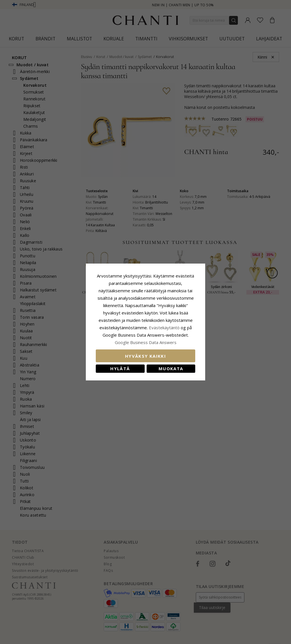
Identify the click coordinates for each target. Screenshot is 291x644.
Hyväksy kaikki (145, 356)
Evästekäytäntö (164, 328)
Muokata (171, 368)
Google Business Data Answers (146, 342)
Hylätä (120, 368)
